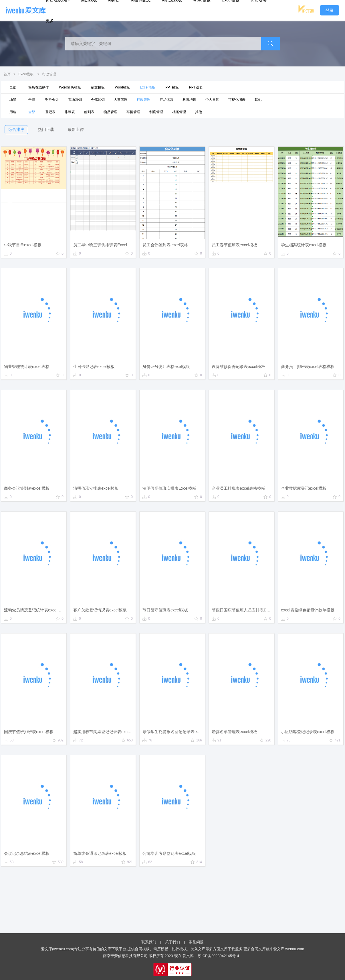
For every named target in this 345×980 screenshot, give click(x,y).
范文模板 (98, 87)
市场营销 (75, 100)
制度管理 (156, 112)
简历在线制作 (39, 87)
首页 (7, 74)
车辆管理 (133, 112)
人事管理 (121, 100)
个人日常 (212, 100)
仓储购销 (98, 100)
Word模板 (122, 87)
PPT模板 (172, 87)
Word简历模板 (70, 87)
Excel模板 (26, 74)
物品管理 (110, 112)
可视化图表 (237, 100)
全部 (32, 100)
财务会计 (52, 100)
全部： (15, 87)
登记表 (50, 112)
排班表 (70, 112)
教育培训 (189, 100)
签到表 (89, 112)
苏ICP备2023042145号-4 (218, 956)
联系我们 (149, 942)
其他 (258, 100)
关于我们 (172, 942)
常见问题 (196, 942)
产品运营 (166, 100)
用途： (15, 112)
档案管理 (179, 112)
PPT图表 (196, 87)
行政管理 (144, 100)
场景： (15, 100)
